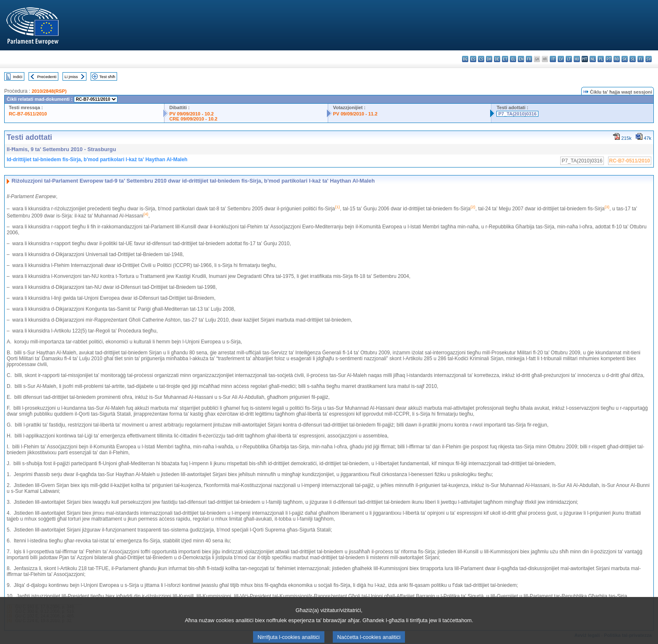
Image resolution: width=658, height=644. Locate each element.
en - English (521, 59)
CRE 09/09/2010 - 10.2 (193, 119)
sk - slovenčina (625, 59)
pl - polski (601, 59)
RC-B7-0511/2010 (28, 114)
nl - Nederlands (593, 59)
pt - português (609, 59)
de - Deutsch (497, 59)
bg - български (465, 59)
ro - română (617, 59)
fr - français (529, 59)
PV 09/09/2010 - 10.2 (192, 114)
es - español (473, 59)
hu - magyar (577, 59)
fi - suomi (641, 59)
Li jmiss (71, 77)
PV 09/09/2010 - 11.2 (355, 114)
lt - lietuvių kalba (569, 59)
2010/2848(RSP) (49, 91)
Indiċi (18, 77)
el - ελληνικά (513, 59)
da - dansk (489, 59)
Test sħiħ (107, 77)
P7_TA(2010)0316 (517, 114)
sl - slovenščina (633, 59)
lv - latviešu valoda (561, 59)
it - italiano (553, 59)
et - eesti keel (505, 59)
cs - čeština (481, 59)
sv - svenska (649, 59)
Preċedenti (47, 77)
